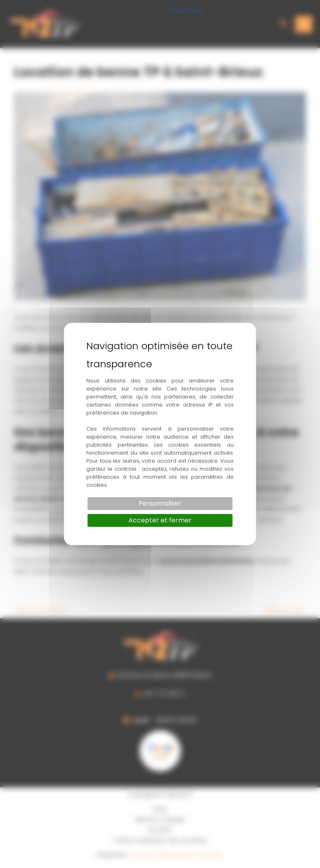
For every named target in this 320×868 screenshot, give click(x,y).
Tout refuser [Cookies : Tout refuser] (186, 10)
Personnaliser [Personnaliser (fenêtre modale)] (160, 503)
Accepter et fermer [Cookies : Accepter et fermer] (160, 520)
